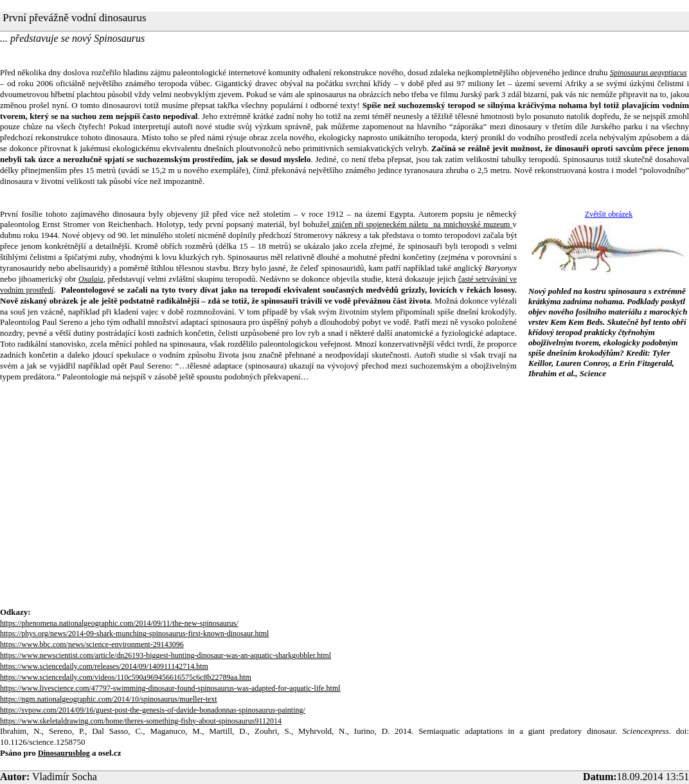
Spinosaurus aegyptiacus (649, 73)
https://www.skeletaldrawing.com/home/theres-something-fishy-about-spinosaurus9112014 (141, 721)
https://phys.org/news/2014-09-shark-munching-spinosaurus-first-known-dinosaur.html (134, 634)
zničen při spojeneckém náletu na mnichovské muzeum (421, 224)
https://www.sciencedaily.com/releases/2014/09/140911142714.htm (104, 666)
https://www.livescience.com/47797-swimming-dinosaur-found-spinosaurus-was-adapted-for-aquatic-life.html (170, 688)
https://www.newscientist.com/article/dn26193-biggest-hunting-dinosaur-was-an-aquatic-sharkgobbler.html (166, 655)
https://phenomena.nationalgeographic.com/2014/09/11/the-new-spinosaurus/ (119, 623)
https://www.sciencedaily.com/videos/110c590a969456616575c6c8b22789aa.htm (126, 677)
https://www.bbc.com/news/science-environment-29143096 (92, 644)
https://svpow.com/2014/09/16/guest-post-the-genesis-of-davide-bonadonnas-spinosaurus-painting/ (153, 710)
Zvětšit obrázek (609, 214)
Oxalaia (91, 279)
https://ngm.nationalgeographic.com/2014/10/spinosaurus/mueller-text (109, 699)
